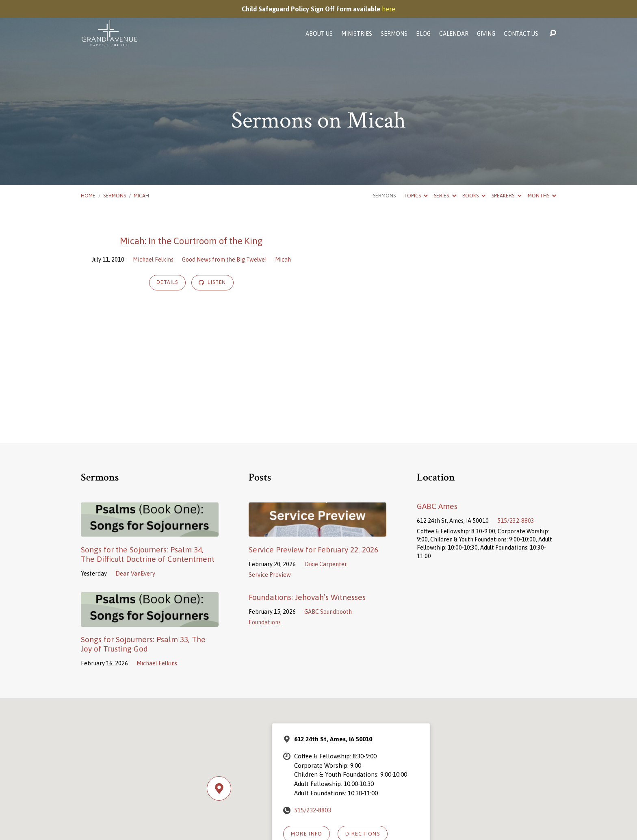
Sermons (394, 34)
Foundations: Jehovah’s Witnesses (307, 597)
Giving (486, 34)
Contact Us (521, 34)
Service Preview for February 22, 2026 (313, 550)
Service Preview (270, 575)
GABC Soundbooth (328, 612)
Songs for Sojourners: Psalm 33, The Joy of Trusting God (143, 644)
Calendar (454, 34)
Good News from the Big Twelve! (224, 260)
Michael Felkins (153, 260)
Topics (416, 196)
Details (167, 282)
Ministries (357, 34)
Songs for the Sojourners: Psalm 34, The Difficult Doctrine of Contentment (148, 554)
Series (445, 196)
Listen (212, 282)
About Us (319, 34)
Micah (141, 196)
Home (88, 196)
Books (474, 196)
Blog (423, 34)
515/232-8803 (516, 521)
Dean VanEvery (135, 574)
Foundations (265, 622)
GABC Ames (437, 506)
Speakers (506, 196)
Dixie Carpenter (326, 564)
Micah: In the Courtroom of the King (191, 241)
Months (542, 196)
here (389, 9)
